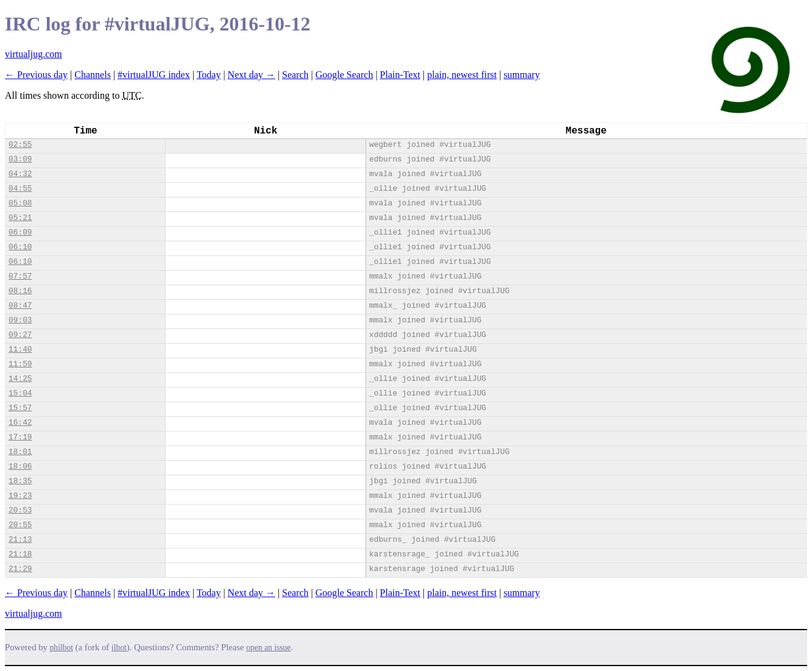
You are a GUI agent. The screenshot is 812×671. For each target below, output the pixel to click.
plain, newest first (462, 75)
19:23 (20, 496)
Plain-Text (400, 75)
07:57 (20, 276)
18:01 (20, 452)
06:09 (20, 233)
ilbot (119, 648)
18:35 (20, 481)
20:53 (20, 510)
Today (209, 75)
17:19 (20, 437)
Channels (93, 75)
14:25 (20, 379)
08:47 (20, 306)
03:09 (20, 159)
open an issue (268, 648)
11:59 (20, 364)
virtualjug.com (34, 54)
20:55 (20, 525)
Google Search (344, 75)
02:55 (20, 145)
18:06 (20, 467)
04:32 (20, 174)
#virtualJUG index (154, 75)
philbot (62, 648)
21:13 (20, 540)
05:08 (20, 203)
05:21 (20, 218)
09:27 (20, 335)
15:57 (20, 408)
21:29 (20, 569)
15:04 (20, 393)
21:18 (20, 554)
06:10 (20, 247)
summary (522, 75)
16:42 (20, 423)
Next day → (252, 75)
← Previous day (36, 75)
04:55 (20, 189)
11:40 (20, 350)
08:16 (20, 291)
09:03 (20, 320)
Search (295, 75)
